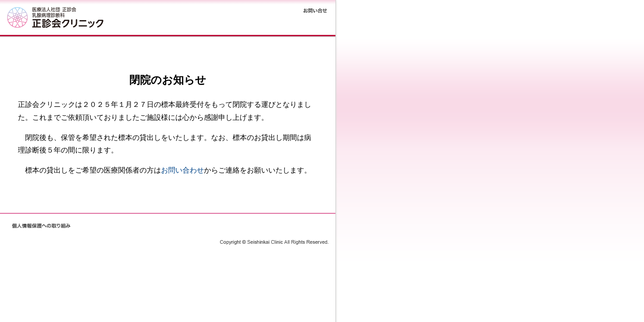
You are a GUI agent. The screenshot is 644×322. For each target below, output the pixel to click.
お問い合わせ (182, 170)
